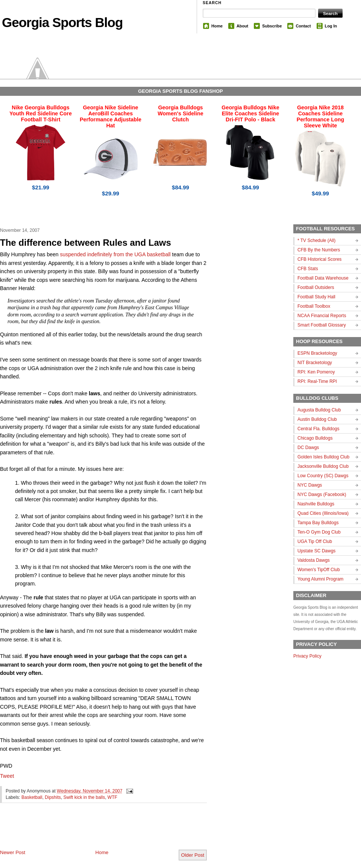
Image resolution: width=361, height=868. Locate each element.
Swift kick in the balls (84, 797)
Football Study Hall (316, 297)
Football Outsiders (316, 287)
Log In (331, 26)
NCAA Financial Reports (322, 316)
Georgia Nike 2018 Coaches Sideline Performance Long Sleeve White (320, 116)
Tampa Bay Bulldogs (318, 523)
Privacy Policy (307, 656)
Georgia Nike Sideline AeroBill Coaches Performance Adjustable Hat (111, 116)
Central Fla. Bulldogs (318, 429)
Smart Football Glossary (322, 325)
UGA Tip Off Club (315, 541)
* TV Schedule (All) (316, 240)
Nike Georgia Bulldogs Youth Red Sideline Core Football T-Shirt (41, 113)
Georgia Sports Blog (62, 22)
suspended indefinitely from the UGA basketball (115, 254)
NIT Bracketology (315, 363)
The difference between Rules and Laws (86, 243)
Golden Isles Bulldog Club (323, 457)
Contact (303, 26)
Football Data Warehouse (323, 278)
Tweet (7, 776)
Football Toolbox (314, 306)
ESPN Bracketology (317, 353)
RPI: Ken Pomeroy (316, 372)
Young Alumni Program (320, 579)
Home (217, 26)
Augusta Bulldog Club (319, 410)
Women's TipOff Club (319, 570)
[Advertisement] (88, 832)
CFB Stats (308, 269)
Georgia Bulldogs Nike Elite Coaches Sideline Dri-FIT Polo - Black (250, 113)
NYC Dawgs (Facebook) (322, 494)
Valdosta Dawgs (314, 560)
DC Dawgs (308, 448)
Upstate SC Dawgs (316, 551)
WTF (112, 797)
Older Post (193, 855)
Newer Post (13, 852)
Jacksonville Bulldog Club (323, 466)
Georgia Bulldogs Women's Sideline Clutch (180, 113)
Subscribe (272, 26)
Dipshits (53, 797)
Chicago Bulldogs (315, 438)
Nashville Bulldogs (316, 504)
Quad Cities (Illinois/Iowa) (323, 513)
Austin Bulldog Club (317, 419)
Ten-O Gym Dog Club (319, 532)
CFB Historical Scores (319, 259)
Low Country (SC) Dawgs (323, 476)
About (242, 26)
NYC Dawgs (310, 485)
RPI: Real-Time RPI (317, 381)
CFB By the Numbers (319, 250)
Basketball (32, 797)
